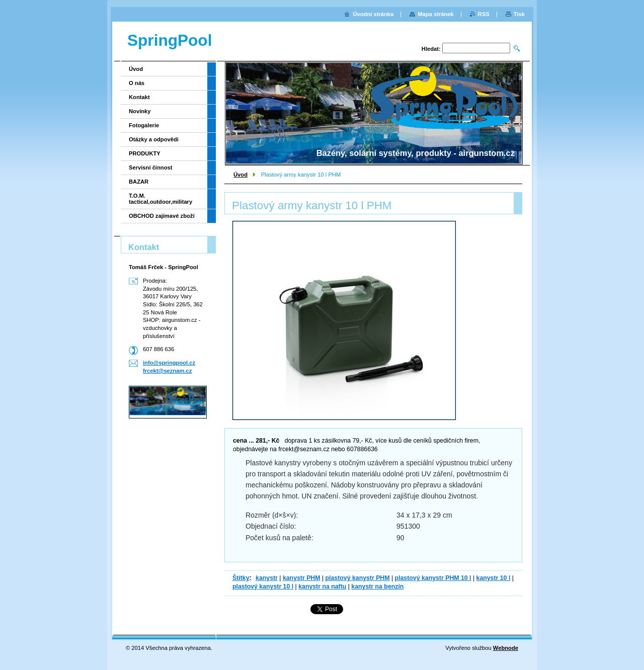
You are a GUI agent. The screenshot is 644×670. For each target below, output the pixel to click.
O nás (137, 83)
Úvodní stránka (373, 14)
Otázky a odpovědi (154, 139)
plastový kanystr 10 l (263, 587)
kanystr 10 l (494, 578)
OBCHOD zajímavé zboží (162, 216)
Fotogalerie (144, 125)
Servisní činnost (150, 168)
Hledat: (431, 49)
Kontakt (139, 97)
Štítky (241, 578)
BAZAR (139, 182)
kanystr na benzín (377, 587)
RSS (484, 14)
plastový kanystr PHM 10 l (433, 578)
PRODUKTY (145, 153)
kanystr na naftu (322, 587)
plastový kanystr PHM (358, 578)
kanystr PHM (302, 578)
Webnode (506, 648)
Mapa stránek (436, 14)
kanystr (267, 578)
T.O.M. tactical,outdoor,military (160, 199)
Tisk (519, 14)
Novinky (140, 111)
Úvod (240, 175)
